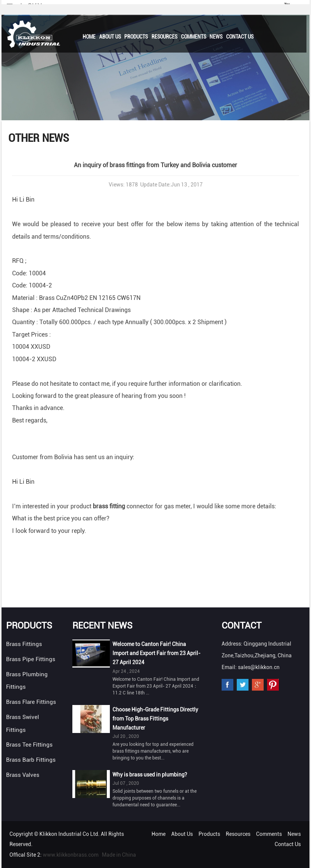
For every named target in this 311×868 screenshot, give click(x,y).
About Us (110, 37)
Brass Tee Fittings (29, 745)
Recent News (102, 626)
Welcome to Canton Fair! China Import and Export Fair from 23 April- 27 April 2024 (156, 653)
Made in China (119, 855)
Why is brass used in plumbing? (150, 775)
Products (136, 37)
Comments (194, 37)
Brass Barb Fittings (31, 760)
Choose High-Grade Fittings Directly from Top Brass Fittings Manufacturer (155, 719)
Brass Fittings (24, 644)
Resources (164, 37)
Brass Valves (23, 775)
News (216, 37)
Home (89, 37)
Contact (241, 626)
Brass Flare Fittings (31, 702)
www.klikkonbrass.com (71, 855)
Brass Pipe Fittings (31, 659)
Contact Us (240, 37)
